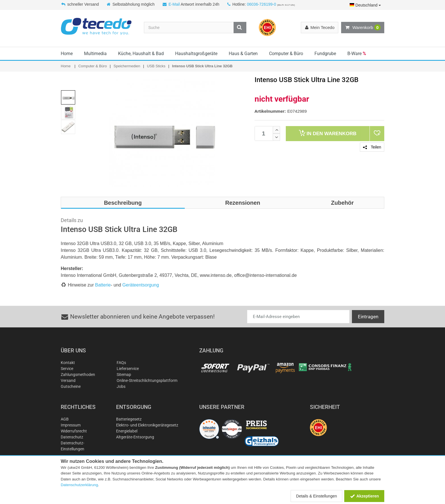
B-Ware (357, 54)
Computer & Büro (286, 54)
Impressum (71, 425)
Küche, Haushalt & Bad (141, 54)
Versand (68, 380)
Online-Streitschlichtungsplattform (147, 380)
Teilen (372, 147)
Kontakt (68, 363)
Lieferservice (128, 369)
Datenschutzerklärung (79, 485)
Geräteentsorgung (141, 285)
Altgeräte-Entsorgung (135, 437)
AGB (65, 419)
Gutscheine (71, 386)
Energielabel (127, 431)
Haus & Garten (243, 54)
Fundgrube (325, 54)
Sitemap (124, 375)
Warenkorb (363, 28)
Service (67, 369)
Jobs (121, 386)
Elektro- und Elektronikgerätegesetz (147, 425)
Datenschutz (72, 437)
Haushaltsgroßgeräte (196, 54)
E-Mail (174, 4)
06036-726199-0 (262, 4)
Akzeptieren (364, 496)
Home (67, 54)
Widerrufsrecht (74, 431)
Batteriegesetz (129, 419)
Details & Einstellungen (316, 496)
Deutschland (365, 5)
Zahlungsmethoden (78, 375)
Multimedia (95, 54)
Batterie (103, 285)
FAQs (121, 363)
